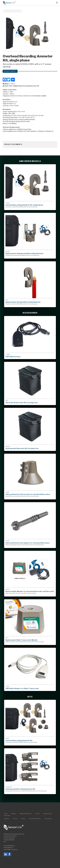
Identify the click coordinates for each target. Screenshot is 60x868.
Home (9, 3)
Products (14, 814)
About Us (7, 819)
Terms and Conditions (35, 819)
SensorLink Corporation (14, 827)
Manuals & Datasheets (26, 814)
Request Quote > (10, 71)
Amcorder (18, 11)
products (12, 11)
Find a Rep (7, 815)
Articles (38, 814)
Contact (23, 819)
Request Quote (47, 814)
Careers (15, 819)
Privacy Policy (48, 819)
